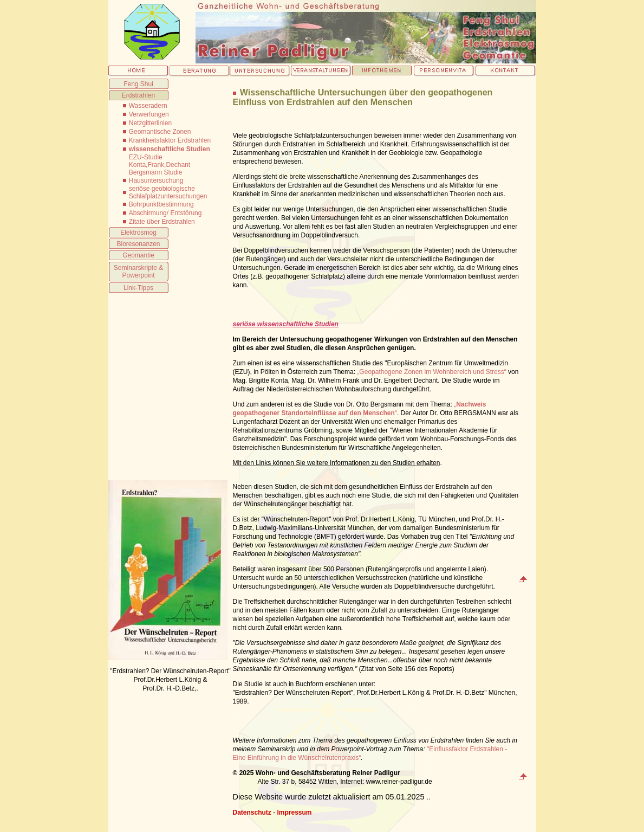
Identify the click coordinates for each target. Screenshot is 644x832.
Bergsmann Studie (156, 172)
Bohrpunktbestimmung (161, 204)
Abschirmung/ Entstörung (165, 213)
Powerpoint (138, 275)
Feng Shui (138, 84)
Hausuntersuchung (156, 180)
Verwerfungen (149, 114)
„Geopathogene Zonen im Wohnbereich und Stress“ (431, 372)
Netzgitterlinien (150, 123)
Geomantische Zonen (160, 132)
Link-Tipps (138, 288)
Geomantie (138, 255)
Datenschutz (252, 812)
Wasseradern (148, 106)
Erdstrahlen (138, 95)
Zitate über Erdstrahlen (162, 222)
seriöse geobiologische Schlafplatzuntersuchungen (168, 192)
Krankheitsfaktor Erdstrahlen (170, 140)
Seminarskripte (135, 268)
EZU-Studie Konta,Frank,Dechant (160, 161)
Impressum (295, 812)
